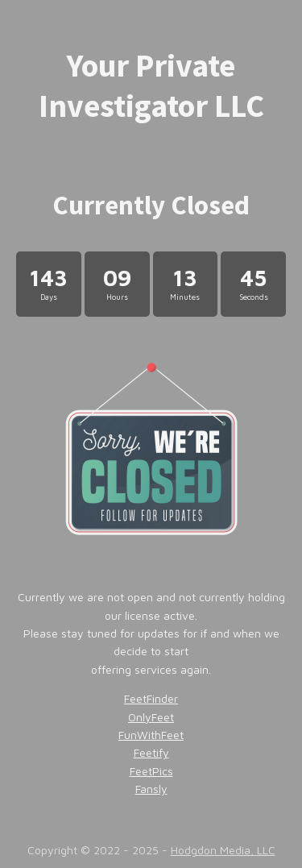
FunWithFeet (151, 735)
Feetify (151, 752)
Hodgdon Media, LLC (223, 850)
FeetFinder (151, 698)
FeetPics (151, 771)
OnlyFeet (151, 717)
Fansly (151, 789)
